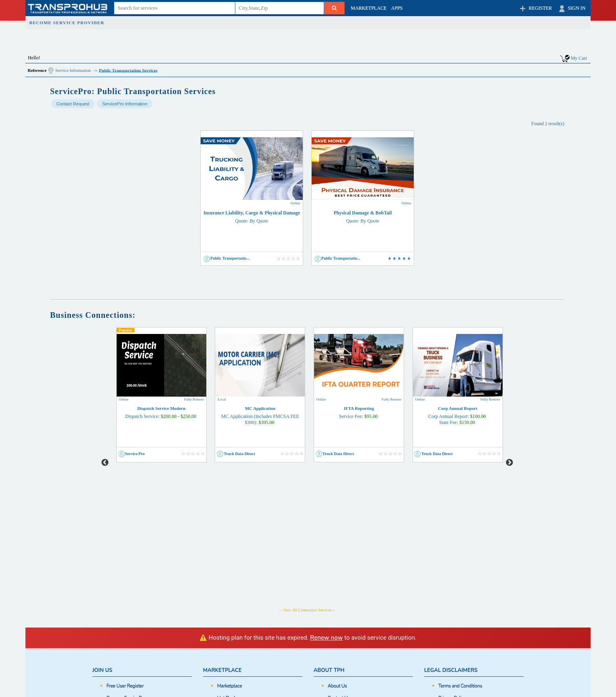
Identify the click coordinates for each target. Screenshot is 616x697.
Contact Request (73, 104)
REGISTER (535, 8)
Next (509, 395)
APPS (397, 8)
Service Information (73, 70)
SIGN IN (572, 8)
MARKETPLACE (369, 8)
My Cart (579, 58)
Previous (105, 395)
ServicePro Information (125, 104)
